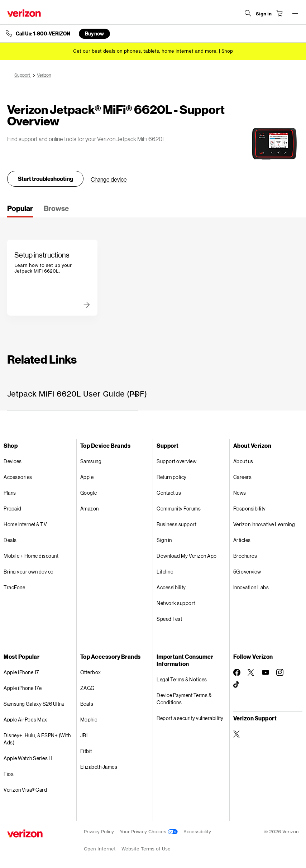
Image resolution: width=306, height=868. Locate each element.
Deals (10, 540)
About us (243, 461)
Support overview (176, 461)
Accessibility (171, 587)
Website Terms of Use (146, 849)
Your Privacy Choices (149, 832)
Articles (242, 540)
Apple (87, 477)
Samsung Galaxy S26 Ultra (34, 704)
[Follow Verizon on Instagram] (280, 672)
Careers (243, 477)
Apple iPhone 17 (21, 672)
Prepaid (13, 509)
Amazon (90, 509)
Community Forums (179, 509)
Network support (176, 603)
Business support (176, 524)
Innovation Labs (251, 587)
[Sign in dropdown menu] (264, 14)
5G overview (247, 572)
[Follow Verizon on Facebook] (237, 672)
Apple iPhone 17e (23, 688)
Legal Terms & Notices (182, 679)
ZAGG (87, 688)
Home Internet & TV (25, 524)
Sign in (164, 540)
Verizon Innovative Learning (264, 524)
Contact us (169, 493)
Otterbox (91, 672)
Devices (13, 461)
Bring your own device (28, 572)
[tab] (20, 211)
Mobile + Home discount (31, 556)
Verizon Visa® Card (25, 790)
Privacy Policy (99, 832)
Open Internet (100, 849)
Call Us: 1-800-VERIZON (43, 34)
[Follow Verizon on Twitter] (251, 672)
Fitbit (86, 751)
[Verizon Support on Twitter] (237, 734)
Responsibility (250, 509)
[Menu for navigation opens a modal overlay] (295, 13)
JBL (85, 735)
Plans (10, 493)
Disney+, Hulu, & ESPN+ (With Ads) (37, 739)
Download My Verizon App (187, 556)
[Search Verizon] (248, 13)
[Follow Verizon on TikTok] (237, 685)
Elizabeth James (99, 767)
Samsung (91, 461)
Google (89, 493)
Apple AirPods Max (25, 720)
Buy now (94, 33)
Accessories (18, 477)
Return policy (172, 477)
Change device (109, 179)
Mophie (89, 720)
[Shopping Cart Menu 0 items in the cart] (279, 13)
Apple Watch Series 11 (28, 758)
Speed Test (169, 619)
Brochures (245, 556)
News (240, 493)
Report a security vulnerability (190, 718)
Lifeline (165, 572)
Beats (87, 704)
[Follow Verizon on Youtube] (266, 672)
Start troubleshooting (46, 179)
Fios (9, 774)
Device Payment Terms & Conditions (184, 699)
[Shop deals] (227, 51)
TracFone (14, 587)
